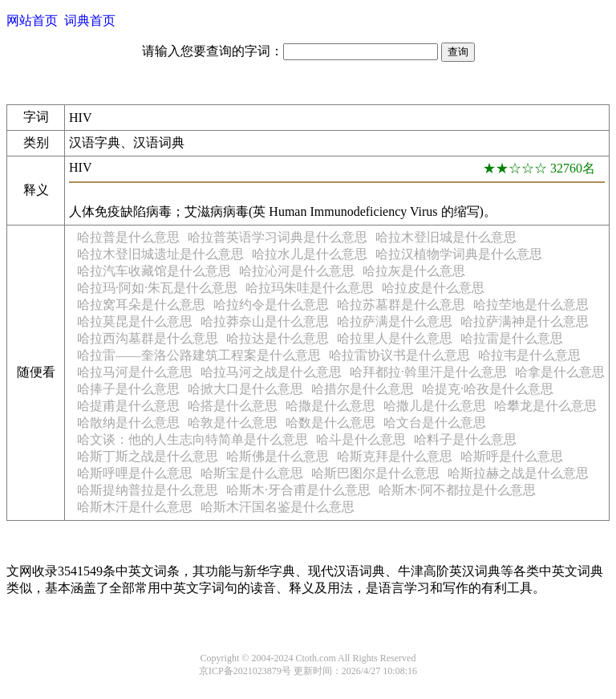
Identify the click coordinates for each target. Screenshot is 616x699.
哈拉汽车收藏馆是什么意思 (154, 271)
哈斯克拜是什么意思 (395, 456)
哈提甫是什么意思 (128, 406)
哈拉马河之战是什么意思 (271, 372)
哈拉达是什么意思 (278, 338)
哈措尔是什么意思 (363, 389)
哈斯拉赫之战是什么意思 (518, 473)
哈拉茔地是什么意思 (531, 305)
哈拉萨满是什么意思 (395, 321)
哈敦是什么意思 (233, 423)
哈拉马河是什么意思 (135, 372)
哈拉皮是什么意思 (433, 288)
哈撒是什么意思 (330, 406)
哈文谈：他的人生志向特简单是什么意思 (192, 439)
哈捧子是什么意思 (128, 389)
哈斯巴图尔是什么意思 (375, 473)
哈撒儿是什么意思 (435, 406)
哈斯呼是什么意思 (512, 456)
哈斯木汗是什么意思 (135, 507)
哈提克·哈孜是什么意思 (488, 389)
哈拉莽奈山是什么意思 (265, 321)
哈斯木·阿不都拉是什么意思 (457, 490)
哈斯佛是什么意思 (278, 456)
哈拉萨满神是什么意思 (525, 321)
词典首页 (90, 20)
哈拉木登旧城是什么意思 (446, 237)
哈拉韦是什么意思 (529, 355)
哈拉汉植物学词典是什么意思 (459, 254)
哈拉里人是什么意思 (395, 338)
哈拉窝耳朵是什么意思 (141, 305)
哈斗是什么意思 (361, 439)
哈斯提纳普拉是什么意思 (148, 490)
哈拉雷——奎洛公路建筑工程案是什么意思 (199, 355)
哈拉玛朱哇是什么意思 (310, 288)
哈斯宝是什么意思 (252, 473)
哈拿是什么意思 (560, 372)
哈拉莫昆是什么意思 (135, 321)
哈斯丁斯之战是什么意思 (148, 456)
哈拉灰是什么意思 (414, 271)
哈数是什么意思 (330, 423)
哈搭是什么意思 (233, 406)
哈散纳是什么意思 (128, 423)
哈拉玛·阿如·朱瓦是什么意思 (157, 288)
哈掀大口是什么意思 (245, 389)
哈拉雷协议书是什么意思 (399, 355)
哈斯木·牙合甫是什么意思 (298, 490)
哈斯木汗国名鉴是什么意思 (278, 507)
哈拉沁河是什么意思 (297, 271)
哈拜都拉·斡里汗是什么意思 (428, 372)
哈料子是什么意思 (465, 439)
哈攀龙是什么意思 (545, 406)
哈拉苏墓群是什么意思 (401, 305)
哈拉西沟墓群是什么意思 (148, 338)
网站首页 (32, 20)
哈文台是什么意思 (435, 423)
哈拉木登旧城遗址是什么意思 (160, 254)
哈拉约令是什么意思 (271, 305)
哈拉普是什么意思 (128, 237)
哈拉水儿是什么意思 (310, 254)
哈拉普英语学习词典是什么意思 (278, 237)
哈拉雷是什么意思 (512, 338)
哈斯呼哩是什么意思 (135, 473)
